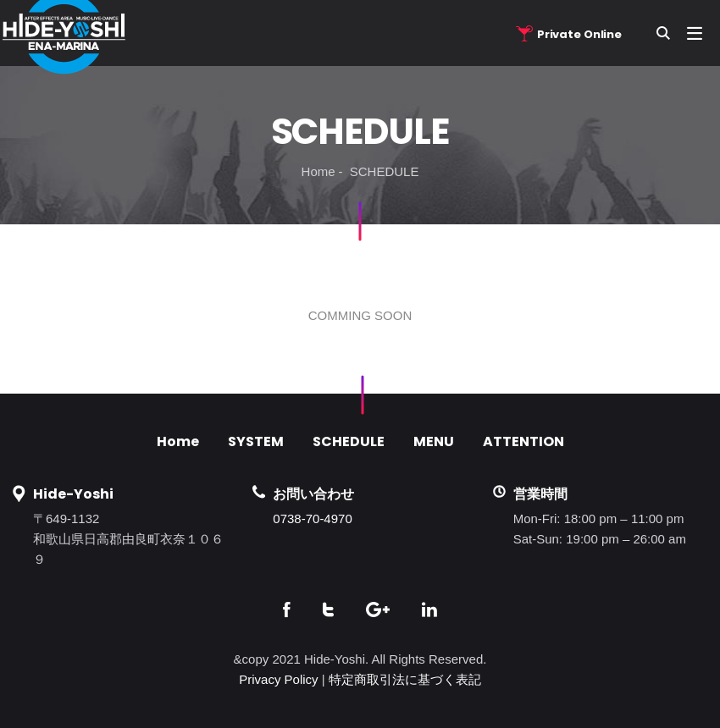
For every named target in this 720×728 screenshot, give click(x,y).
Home (318, 171)
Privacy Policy (278, 679)
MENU (434, 441)
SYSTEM (256, 441)
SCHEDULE (349, 441)
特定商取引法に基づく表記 (405, 679)
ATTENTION (523, 441)
